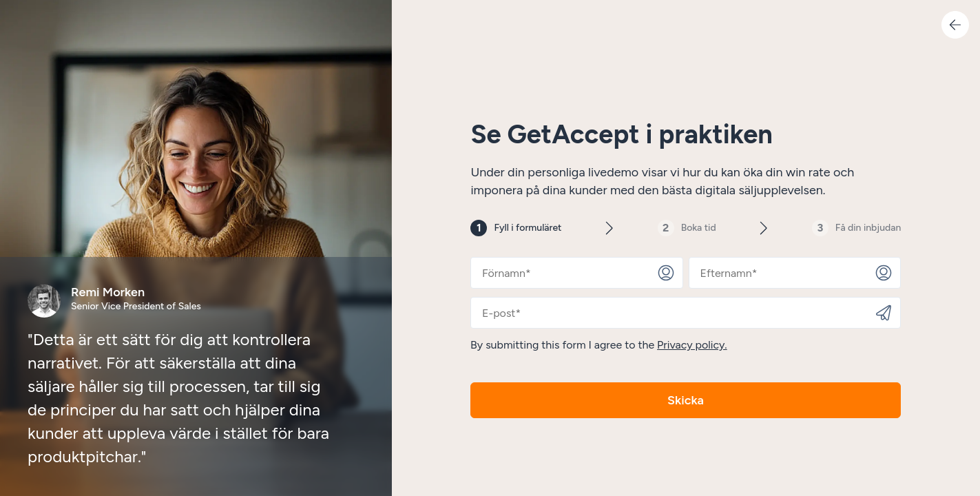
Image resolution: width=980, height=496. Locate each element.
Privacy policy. (693, 345)
